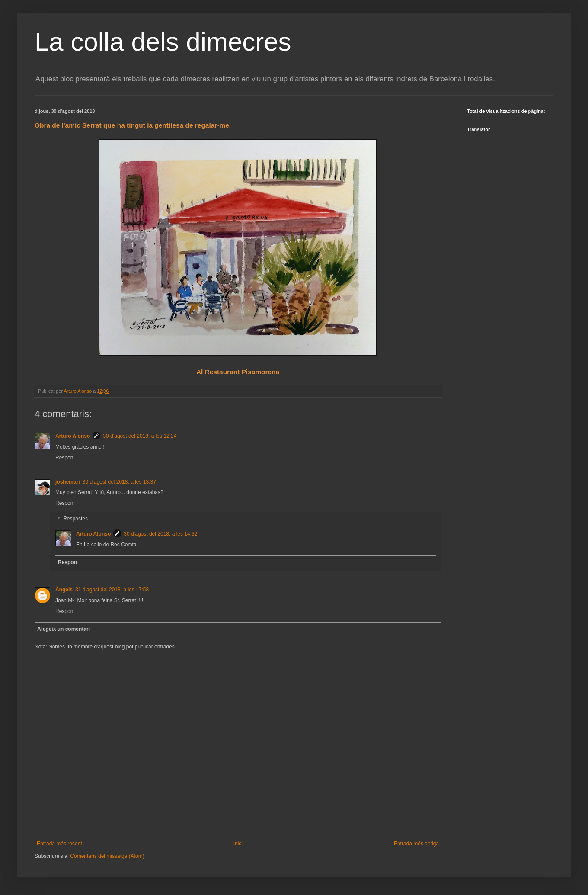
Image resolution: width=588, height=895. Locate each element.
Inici (238, 844)
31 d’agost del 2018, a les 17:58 (112, 590)
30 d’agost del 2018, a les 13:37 (119, 482)
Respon (64, 458)
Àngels (64, 590)
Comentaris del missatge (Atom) (107, 856)
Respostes (75, 519)
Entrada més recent (59, 844)
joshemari (68, 482)
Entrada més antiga (416, 844)
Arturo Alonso (73, 436)
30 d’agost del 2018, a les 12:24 (140, 436)
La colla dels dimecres (163, 42)
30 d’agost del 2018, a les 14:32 (160, 534)
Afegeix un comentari (64, 629)
